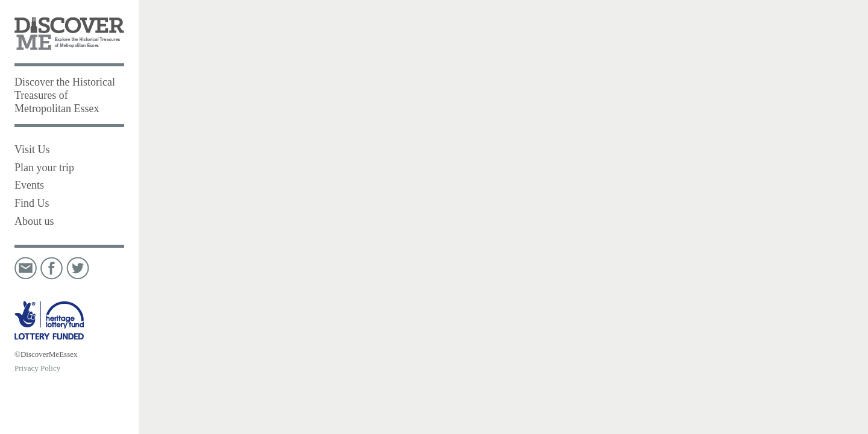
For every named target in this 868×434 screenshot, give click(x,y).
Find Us (32, 203)
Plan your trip (44, 168)
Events (29, 185)
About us (34, 221)
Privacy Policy (37, 368)
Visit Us (32, 149)
